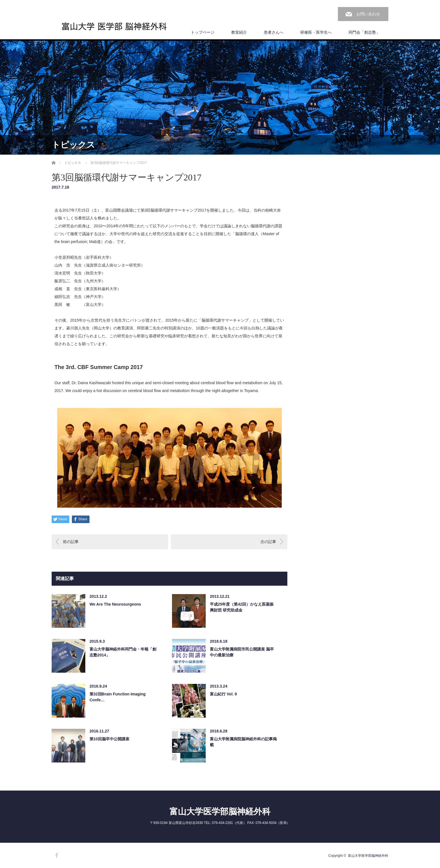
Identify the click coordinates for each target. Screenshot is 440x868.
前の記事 (71, 542)
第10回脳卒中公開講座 (109, 739)
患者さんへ (274, 32)
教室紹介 (239, 32)
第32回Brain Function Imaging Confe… (118, 697)
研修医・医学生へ (316, 32)
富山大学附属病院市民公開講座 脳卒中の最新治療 (242, 652)
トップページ (203, 32)
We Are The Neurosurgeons (115, 604)
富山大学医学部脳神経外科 (220, 811)
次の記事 (268, 542)
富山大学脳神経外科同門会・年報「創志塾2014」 (123, 652)
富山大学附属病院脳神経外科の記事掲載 (243, 742)
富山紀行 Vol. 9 (223, 694)
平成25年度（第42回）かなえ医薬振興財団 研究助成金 (242, 607)
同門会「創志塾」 (364, 32)
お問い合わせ (368, 14)
